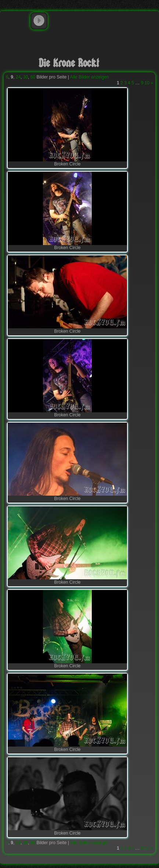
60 (33, 77)
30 (26, 77)
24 (18, 77)
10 (147, 83)
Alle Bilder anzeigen (90, 77)
